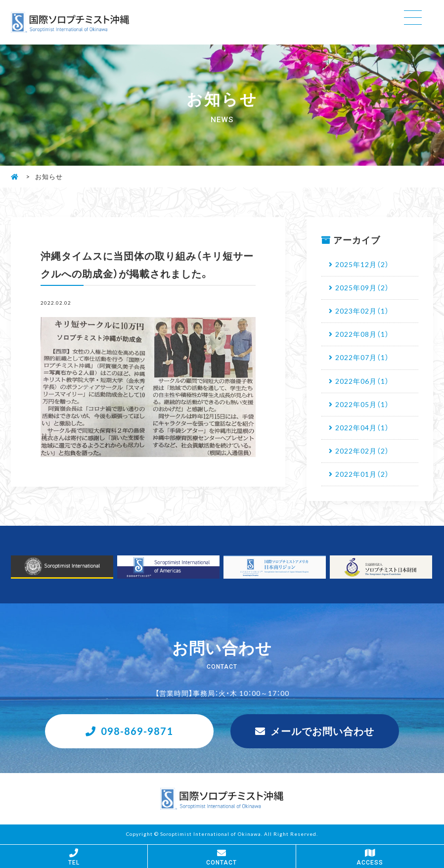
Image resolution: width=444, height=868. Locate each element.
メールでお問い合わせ (322, 731)
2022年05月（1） (362, 404)
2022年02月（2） (362, 451)
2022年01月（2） (362, 474)
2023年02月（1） (362, 311)
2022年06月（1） (362, 381)
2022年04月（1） (362, 427)
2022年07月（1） (362, 357)
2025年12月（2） (362, 264)
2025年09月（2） (362, 287)
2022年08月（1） (362, 334)
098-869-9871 (137, 731)
